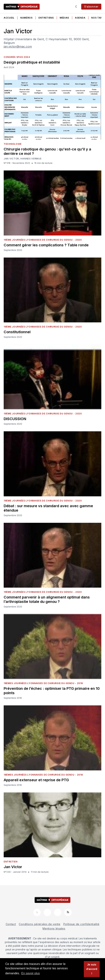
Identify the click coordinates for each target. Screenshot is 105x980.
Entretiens (46, 18)
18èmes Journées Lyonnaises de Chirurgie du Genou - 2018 (43, 683)
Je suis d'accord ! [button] (92, 969)
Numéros (26, 18)
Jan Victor (11, 159)
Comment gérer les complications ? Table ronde (46, 245)
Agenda (80, 18)
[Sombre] (77, 7)
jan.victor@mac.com (18, 46)
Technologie (13, 144)
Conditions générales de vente (40, 924)
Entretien (10, 862)
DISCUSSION (15, 419)
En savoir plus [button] (31, 973)
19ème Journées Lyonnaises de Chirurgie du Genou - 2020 (43, 240)
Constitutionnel (17, 332)
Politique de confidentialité (81, 924)
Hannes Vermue (31, 159)
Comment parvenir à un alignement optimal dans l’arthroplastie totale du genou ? (47, 599)
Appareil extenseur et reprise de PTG (36, 780)
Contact (11, 924)
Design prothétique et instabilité (32, 62)
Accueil (9, 18)
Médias (64, 18)
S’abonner (91, 7)
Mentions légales (54, 928)
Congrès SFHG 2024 (17, 57)
